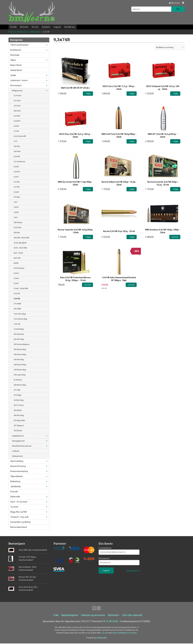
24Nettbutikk (102, 638)
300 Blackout (19, 334)
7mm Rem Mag (20, 314)
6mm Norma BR (20, 136)
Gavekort (46, 27)
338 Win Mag (19, 360)
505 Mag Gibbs (19, 420)
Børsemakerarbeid (19, 527)
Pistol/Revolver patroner (22, 446)
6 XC (15, 141)
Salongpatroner (18, 441)
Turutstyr (14, 507)
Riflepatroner (17, 91)
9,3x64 (16, 278)
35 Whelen (18, 380)
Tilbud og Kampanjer (19, 45)
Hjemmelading (17, 461)
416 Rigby (17, 395)
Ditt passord (104, 558)
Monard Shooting (18, 466)
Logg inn (57, 27)
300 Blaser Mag (20, 349)
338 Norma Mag (20, 365)
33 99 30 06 (112, 622)
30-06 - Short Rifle (20, 248)
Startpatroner (17, 456)
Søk (178, 9)
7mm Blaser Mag (20, 319)
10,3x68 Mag (19, 329)
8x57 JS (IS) (18, 253)
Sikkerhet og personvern (93, 616)
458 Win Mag (19, 415)
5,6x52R (17, 116)
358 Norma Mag (20, 385)
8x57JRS (17, 258)
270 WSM (17, 304)
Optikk (13, 75)
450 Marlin (18, 410)
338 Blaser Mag (20, 370)
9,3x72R (17, 294)
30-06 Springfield (20, 243)
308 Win (17, 233)
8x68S (16, 263)
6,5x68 (16, 192)
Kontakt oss (70, 27)
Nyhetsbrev (114, 616)
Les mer (105, 633)
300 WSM (17, 309)
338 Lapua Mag (20, 375)
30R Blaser (18, 223)
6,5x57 (16, 177)
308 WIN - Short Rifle (21, 238)
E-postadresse (105, 548)
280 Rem (17, 111)
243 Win (17, 146)
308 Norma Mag (20, 355)
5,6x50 (16, 126)
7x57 (16, 202)
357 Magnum (19, 426)
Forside (13, 27)
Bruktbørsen (16, 50)
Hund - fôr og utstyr (19, 502)
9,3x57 (16, 283)
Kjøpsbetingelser (70, 616)
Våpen (13, 60)
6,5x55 (16, 167)
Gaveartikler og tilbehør (21, 522)
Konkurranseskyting (19, 471)
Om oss (35, 27)
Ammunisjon (16, 85)
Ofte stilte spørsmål (132, 616)
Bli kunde (24, 27)
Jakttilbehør (16, 486)
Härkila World (16, 70)
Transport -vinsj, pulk (19, 517)
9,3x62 (16, 273)
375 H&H (17, 390)
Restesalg (15, 55)
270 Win (17, 197)
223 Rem (17, 106)
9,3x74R (17, 299)
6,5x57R (17, 172)
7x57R (16, 207)
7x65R (16, 212)
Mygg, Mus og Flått (19, 512)
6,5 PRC (17, 187)
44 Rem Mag (19, 400)
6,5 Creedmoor (19, 162)
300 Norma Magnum (22, 344)
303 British (18, 431)
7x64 (16, 217)
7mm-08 (17, 324)
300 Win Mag (19, 339)
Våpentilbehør (17, 476)
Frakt (56, 616)
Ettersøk (14, 492)
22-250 (16, 131)
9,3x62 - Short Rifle (21, 289)
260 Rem (17, 151)
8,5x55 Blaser (19, 268)
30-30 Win (18, 228)
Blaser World (16, 65)
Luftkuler (16, 451)
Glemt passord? (133, 571)
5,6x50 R (17, 121)
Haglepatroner (18, 436)
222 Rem (17, 101)
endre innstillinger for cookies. (125, 633)
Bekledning (15, 481)
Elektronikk (15, 497)
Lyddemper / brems (19, 80)
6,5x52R (17, 157)
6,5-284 (17, 182)
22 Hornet (17, 96)
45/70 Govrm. (19, 405)
